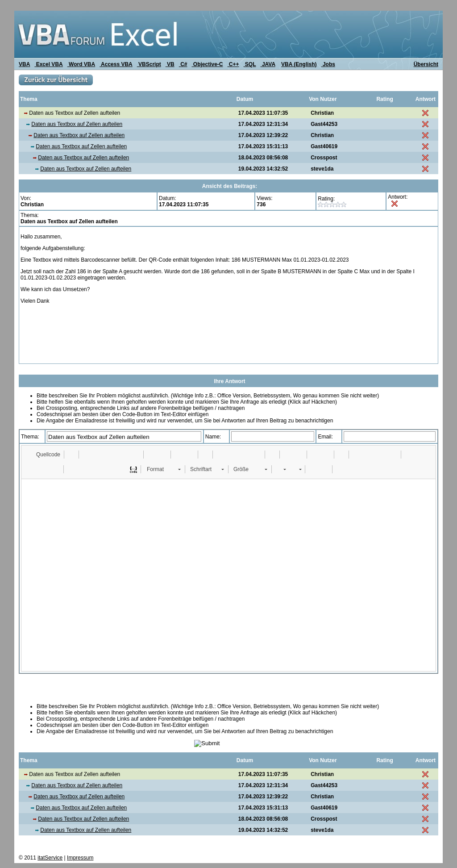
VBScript (149, 64)
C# (183, 64)
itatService (50, 858)
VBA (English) (299, 64)
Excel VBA (48, 64)
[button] (44, 455)
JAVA (268, 64)
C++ (233, 64)
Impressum (80, 858)
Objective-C (207, 64)
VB (170, 64)
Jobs (328, 64)
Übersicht (426, 64)
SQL (250, 64)
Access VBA (116, 64)
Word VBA (81, 64)
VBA (24, 64)
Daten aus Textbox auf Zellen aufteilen (77, 124)
